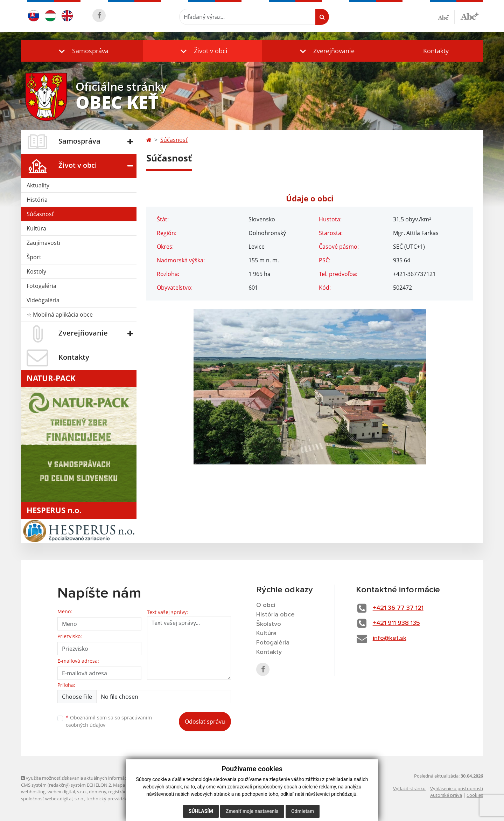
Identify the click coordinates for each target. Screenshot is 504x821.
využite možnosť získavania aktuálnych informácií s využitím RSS (90, 778)
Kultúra (36, 228)
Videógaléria (43, 300)
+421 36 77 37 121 (398, 608)
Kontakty (436, 51)
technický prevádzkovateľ (113, 799)
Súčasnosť (40, 214)
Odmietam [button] (303, 811)
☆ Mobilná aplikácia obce (60, 315)
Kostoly (36, 271)
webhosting (33, 792)
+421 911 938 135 (396, 623)
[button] (82, 51)
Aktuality (38, 185)
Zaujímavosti (43, 243)
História (37, 200)
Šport (34, 257)
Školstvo (269, 624)
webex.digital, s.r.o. (67, 792)
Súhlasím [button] (201, 811)
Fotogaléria (41, 286)
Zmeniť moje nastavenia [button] (252, 811)
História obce (275, 615)
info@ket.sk (390, 638)
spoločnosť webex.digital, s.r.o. (53, 799)
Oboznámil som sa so (109, 721)
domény (97, 792)
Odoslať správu (205, 722)
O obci (266, 605)
